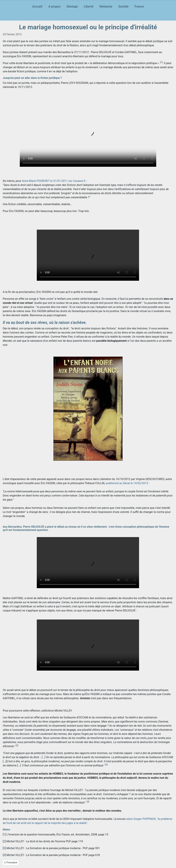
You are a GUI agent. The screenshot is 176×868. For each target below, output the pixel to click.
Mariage (72, 7)
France (139, 7)
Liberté (89, 7)
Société (123, 7)
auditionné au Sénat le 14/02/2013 (127, 483)
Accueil (37, 7)
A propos (54, 7)
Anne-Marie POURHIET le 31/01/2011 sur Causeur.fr (54, 181)
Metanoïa (106, 7)
